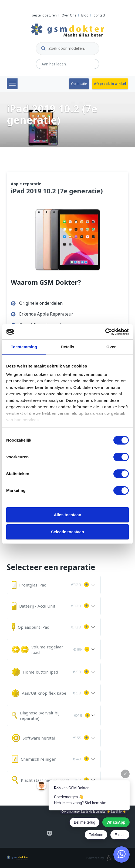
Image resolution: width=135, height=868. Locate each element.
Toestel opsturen (43, 15)
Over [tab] (111, 347)
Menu (12, 84)
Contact (99, 15)
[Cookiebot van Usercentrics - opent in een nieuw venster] (105, 332)
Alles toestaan (67, 515)
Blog (85, 15)
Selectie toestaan (68, 532)
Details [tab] (67, 347)
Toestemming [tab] (24, 347)
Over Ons (69, 15)
